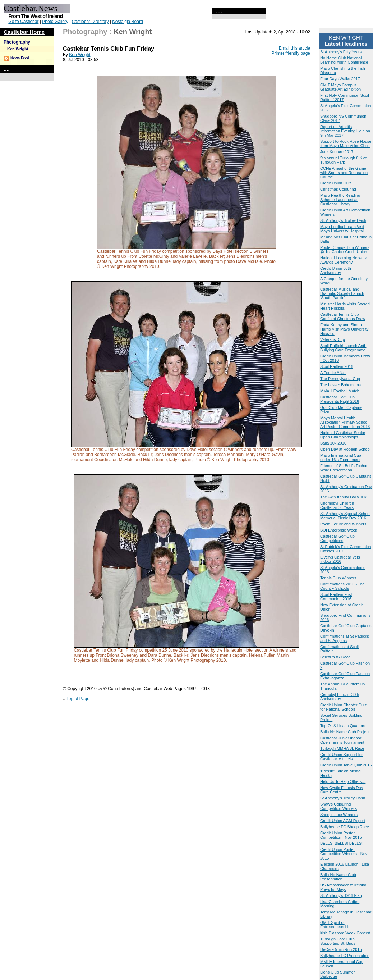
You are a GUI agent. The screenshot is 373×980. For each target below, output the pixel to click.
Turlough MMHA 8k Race (342, 748)
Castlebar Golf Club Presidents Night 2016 (340, 399)
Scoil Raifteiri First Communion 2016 (336, 597)
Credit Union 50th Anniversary (336, 270)
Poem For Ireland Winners (343, 524)
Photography (17, 42)
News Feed (20, 58)
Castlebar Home (24, 32)
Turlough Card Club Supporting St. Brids (338, 941)
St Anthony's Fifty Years (341, 52)
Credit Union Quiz (336, 183)
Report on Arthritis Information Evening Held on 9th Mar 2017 (345, 131)
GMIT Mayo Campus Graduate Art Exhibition (340, 87)
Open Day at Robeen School (345, 449)
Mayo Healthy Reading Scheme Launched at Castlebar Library (340, 200)
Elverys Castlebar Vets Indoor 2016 (340, 559)
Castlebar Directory (90, 22)
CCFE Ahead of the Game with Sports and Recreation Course (344, 173)
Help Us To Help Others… (343, 781)
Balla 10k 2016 (333, 443)
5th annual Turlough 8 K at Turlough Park (343, 160)
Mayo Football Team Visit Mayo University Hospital (342, 229)
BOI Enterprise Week (339, 530)
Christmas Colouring (338, 189)
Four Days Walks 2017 (340, 79)
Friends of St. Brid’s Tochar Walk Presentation (344, 468)
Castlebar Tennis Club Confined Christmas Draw (343, 316)
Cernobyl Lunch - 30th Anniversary (340, 697)
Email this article (294, 48)
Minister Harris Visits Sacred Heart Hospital (345, 306)
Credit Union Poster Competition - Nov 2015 (341, 835)
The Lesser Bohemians (340, 385)
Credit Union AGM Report (343, 821)
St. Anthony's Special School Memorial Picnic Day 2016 (345, 516)
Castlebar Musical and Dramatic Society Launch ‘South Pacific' (342, 293)
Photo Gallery (55, 22)
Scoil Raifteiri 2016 (337, 366)
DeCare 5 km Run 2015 (341, 949)
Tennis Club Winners (338, 578)
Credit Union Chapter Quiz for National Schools (343, 707)
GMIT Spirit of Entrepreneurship (335, 925)
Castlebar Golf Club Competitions (337, 538)
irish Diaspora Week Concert (345, 933)
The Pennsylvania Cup (340, 379)
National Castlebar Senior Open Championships (343, 435)
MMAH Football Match (340, 391)
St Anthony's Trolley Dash (343, 798)
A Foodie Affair (333, 373)
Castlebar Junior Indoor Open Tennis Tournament (342, 740)
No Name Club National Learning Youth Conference (344, 60)
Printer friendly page (291, 53)
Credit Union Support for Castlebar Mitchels (342, 757)
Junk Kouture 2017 (337, 152)
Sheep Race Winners (339, 815)
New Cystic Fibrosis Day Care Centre (342, 790)
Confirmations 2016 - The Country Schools (342, 586)
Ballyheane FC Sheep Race (345, 827)
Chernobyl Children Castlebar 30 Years (337, 505)
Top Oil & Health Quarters (343, 726)
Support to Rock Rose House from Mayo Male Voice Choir (346, 143)
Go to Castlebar (23, 22)
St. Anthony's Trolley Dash (343, 220)
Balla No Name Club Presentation (338, 877)
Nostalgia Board (127, 22)
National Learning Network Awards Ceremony (344, 260)
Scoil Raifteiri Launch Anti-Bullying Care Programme (343, 348)
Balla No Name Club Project (345, 732)
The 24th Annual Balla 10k (343, 497)
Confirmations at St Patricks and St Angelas (345, 638)
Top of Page (78, 699)
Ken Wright (18, 49)
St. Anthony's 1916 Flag (341, 895)
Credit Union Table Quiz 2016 (346, 765)
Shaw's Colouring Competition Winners (339, 806)
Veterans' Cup (333, 339)
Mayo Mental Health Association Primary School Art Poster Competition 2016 (345, 422)
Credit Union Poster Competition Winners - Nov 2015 (344, 854)
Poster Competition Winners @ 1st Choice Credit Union (345, 250)
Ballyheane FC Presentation (345, 956)
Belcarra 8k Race (335, 657)
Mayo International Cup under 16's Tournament (341, 457)
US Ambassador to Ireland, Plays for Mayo (344, 887)
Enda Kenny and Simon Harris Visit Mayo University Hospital (344, 329)
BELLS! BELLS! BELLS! (341, 843)
